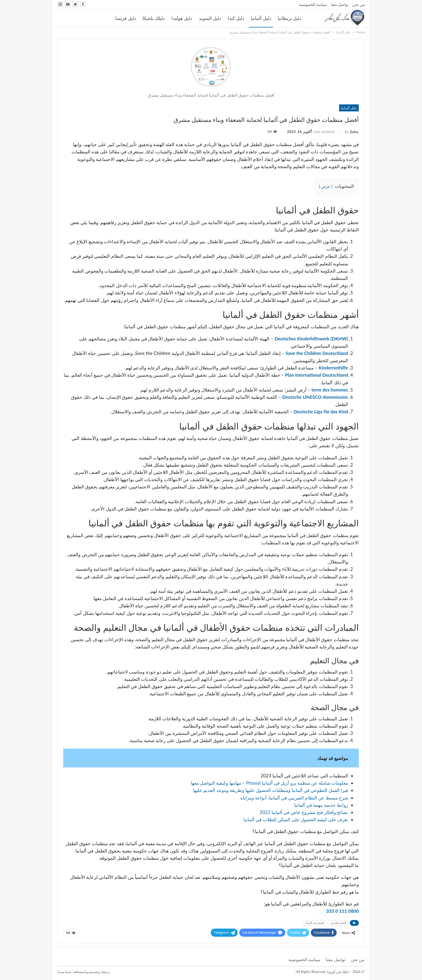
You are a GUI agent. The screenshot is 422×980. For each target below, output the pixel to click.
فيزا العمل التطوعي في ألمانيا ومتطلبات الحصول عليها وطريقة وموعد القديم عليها (270, 790)
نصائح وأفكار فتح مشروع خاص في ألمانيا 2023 (304, 812)
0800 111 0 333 (342, 911)
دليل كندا (236, 18)
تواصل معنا (340, 4)
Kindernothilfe (333, 368)
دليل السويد (210, 18)
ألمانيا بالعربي (338, 923)
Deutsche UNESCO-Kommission (315, 397)
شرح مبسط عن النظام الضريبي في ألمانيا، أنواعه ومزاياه (294, 798)
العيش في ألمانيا (315, 923)
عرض (326, 186)
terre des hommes (329, 390)
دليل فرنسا (126, 18)
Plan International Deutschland (316, 375)
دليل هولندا (182, 18)
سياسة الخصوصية (313, 4)
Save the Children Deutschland (317, 353)
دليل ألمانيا (261, 18)
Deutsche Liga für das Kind (320, 412)
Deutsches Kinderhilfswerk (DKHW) (311, 339)
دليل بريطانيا (290, 18)
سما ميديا (65, 972)
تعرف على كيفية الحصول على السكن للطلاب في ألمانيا (296, 819)
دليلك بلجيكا (154, 18)
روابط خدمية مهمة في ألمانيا (321, 805)
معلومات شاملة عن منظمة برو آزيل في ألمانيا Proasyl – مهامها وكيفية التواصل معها (269, 783)
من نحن (359, 4)
